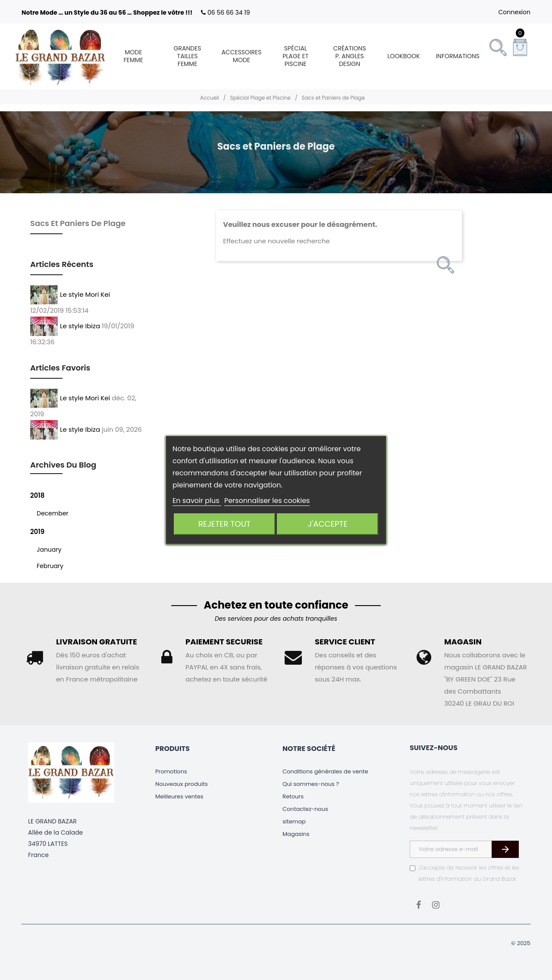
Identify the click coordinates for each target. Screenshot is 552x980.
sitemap (294, 821)
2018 (37, 495)
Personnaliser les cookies (267, 501)
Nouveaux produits (182, 784)
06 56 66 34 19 (229, 13)
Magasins (296, 834)
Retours (293, 796)
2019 (37, 532)
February (50, 566)
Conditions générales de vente (325, 771)
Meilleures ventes (179, 796)
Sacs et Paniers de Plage (78, 223)
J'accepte (328, 524)
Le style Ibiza (80, 325)
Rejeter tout (224, 524)
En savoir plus (197, 501)
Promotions (171, 771)
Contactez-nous (305, 809)
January (49, 550)
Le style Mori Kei (85, 294)
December (53, 513)
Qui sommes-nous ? (311, 784)
